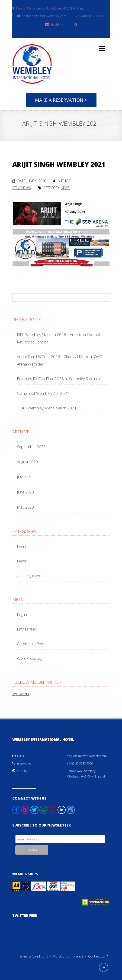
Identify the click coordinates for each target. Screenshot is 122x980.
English (54, 24)
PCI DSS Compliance (71, 956)
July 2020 (24, 477)
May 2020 (25, 507)
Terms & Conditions (36, 956)
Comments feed (31, 644)
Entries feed (27, 629)
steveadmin (22, 188)
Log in (22, 614)
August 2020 (27, 462)
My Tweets (21, 694)
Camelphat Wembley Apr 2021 (43, 393)
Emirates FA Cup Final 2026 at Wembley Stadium (58, 379)
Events (23, 546)
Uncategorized (29, 576)
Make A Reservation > (61, 100)
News (65, 188)
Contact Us (99, 956)
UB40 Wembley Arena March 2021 (47, 408)
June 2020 (25, 492)
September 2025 (31, 447)
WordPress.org (30, 658)
